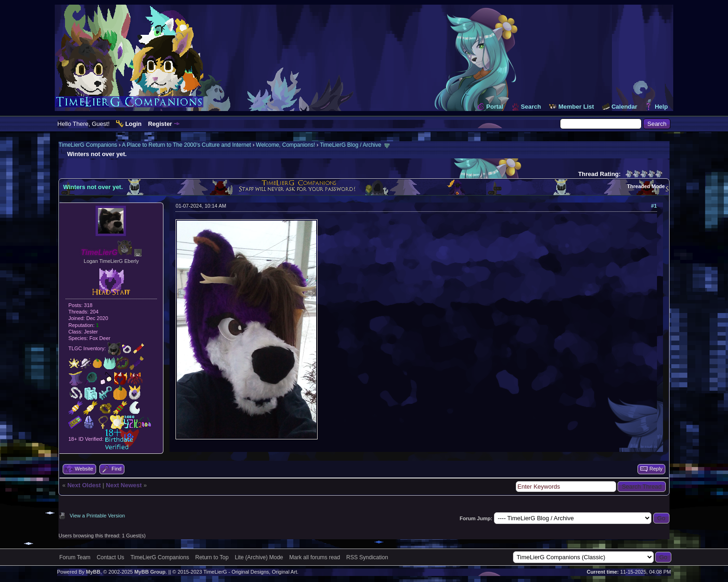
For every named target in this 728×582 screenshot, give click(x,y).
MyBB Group (150, 572)
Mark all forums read (315, 557)
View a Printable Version (97, 516)
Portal (495, 107)
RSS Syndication (367, 557)
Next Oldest (84, 485)
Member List (576, 107)
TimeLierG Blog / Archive (351, 145)
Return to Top (212, 557)
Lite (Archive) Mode (259, 557)
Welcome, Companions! (285, 145)
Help (661, 107)
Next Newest (124, 485)
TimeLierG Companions (88, 145)
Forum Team (75, 557)
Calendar (624, 107)
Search (531, 107)
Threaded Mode (646, 186)
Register (160, 124)
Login (133, 124)
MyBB (93, 572)
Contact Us (110, 557)
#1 (654, 206)
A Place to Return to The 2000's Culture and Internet (186, 145)
